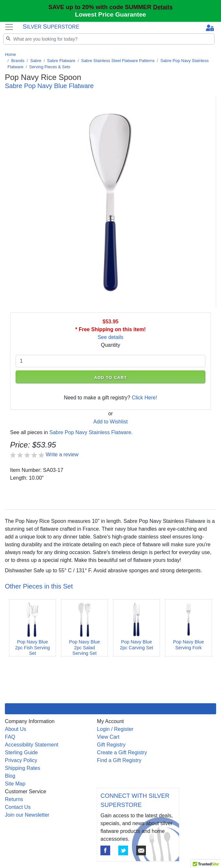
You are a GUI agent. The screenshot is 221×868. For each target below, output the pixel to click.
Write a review (62, 454)
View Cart (108, 737)
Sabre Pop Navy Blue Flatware (49, 86)
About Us (16, 729)
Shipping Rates (23, 768)
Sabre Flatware (61, 61)
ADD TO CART (110, 377)
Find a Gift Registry (119, 760)
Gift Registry (111, 745)
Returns (14, 799)
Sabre (36, 61)
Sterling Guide (21, 752)
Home (10, 54)
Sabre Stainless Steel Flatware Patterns (118, 61)
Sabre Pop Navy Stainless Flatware (90, 432)
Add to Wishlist (110, 422)
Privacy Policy (21, 760)
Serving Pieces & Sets (50, 67)
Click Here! (144, 398)
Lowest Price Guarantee (111, 14)
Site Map (15, 784)
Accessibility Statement (32, 745)
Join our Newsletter (27, 815)
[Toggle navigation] (9, 27)
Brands (18, 61)
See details (110, 337)
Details (163, 7)
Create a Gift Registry (122, 752)
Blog (10, 776)
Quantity (110, 345)
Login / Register (115, 729)
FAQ (10, 737)
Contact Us (18, 807)
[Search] (109, 39)
